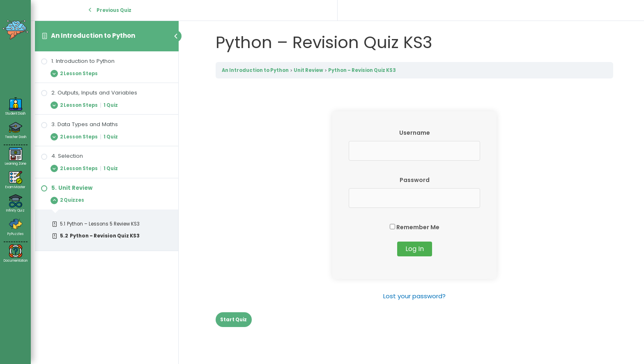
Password (415, 180)
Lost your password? (414, 296)
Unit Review (308, 70)
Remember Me (415, 227)
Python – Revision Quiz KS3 (362, 70)
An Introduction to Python (93, 36)
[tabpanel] (414, 206)
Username (415, 133)
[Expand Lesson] (107, 73)
